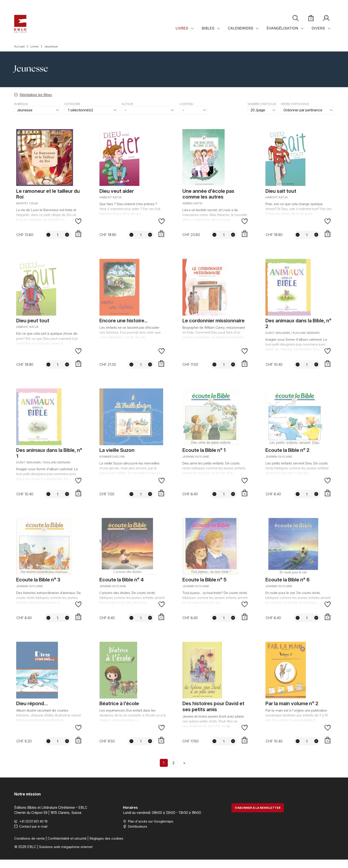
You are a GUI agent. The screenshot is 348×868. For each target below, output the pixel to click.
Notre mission (28, 802)
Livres (182, 33)
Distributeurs (137, 835)
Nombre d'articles (262, 104)
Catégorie (72, 104)
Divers (318, 33)
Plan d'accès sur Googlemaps (151, 830)
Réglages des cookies (107, 847)
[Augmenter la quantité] (66, 236)
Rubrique (21, 104)
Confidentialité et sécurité (68, 847)
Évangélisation (282, 33)
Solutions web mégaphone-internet (66, 855)
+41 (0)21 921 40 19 (35, 830)
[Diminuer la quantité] (48, 236)
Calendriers (241, 33)
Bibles (208, 33)
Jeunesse (51, 46)
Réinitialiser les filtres (36, 95)
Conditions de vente (30, 847)
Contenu (186, 104)
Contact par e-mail (34, 835)
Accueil (19, 46)
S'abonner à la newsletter (258, 816)
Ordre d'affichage (295, 104)
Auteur (127, 104)
